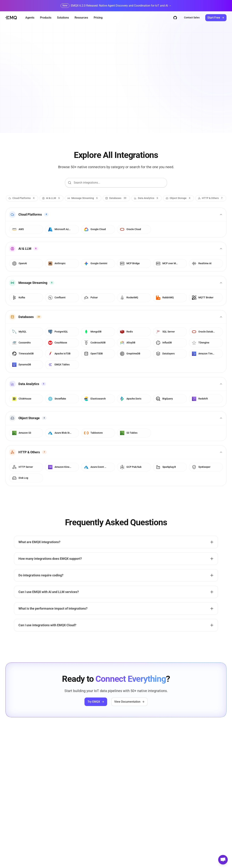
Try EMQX (96, 702)
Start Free (216, 18)
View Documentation (129, 702)
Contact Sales (192, 18)
